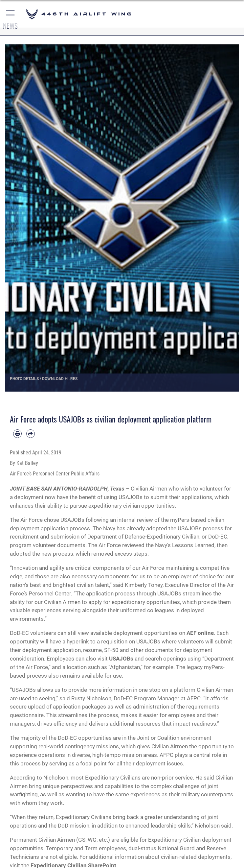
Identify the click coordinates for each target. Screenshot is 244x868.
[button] (11, 14)
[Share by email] (31, 434)
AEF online (200, 633)
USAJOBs (121, 659)
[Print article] (17, 434)
